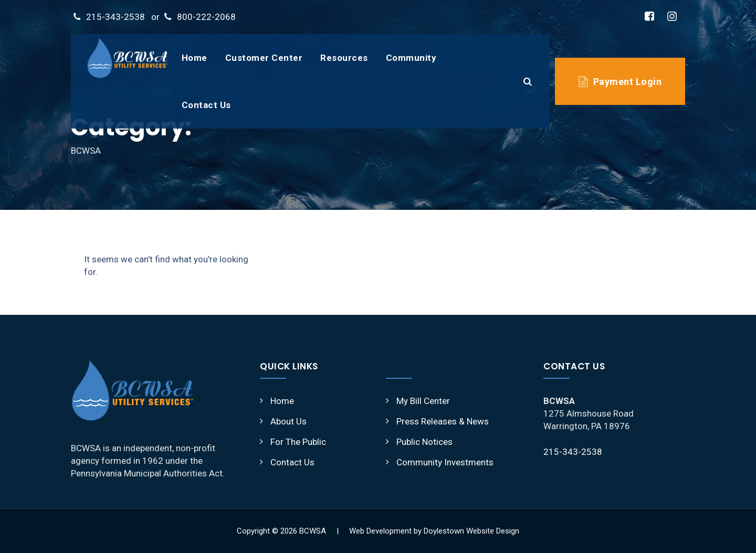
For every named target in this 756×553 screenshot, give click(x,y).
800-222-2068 (206, 17)
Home (195, 58)
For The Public (298, 442)
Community (411, 58)
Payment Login (628, 82)
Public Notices (424, 442)
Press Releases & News (443, 421)
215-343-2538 (115, 17)
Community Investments (445, 462)
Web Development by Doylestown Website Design (434, 531)
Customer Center (264, 58)
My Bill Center (423, 401)
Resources (344, 58)
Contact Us (206, 105)
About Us (288, 421)
